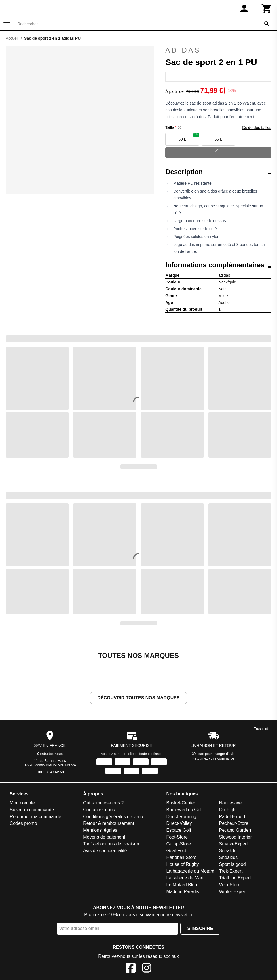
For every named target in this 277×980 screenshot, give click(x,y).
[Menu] (7, 24)
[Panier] (267, 9)
